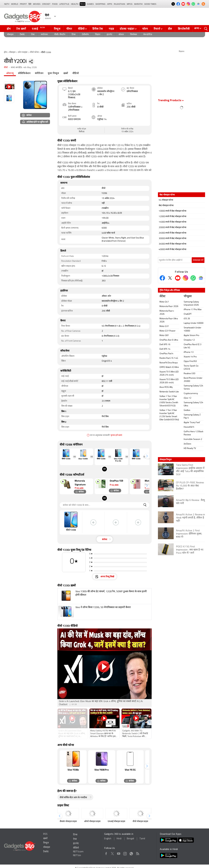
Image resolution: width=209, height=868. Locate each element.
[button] (147, 456)
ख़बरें (66, 73)
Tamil (142, 839)
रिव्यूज (57, 29)
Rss (137, 853)
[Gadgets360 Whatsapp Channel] (193, 278)
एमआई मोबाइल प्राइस (116, 821)
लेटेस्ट (162, 296)
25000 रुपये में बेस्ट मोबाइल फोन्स (172, 233)
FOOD (55, 4)
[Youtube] (178, 278)
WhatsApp (131, 853)
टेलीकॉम (85, 35)
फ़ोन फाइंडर (23, 52)
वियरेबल (133, 35)
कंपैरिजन (39, 73)
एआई (39, 28)
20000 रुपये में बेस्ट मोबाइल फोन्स (172, 228)
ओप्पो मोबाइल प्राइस (92, 821)
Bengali (130, 839)
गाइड (111, 29)
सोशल (121, 35)
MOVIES (37, 4)
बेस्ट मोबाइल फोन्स (166, 206)
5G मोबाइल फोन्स (166, 200)
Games (90, 4)
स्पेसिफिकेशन (24, 73)
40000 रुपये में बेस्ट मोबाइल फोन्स (172, 250)
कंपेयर (27, 115)
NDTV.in (77, 856)
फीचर (69, 29)
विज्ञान (98, 35)
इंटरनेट (109, 35)
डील (170, 29)
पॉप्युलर (188, 296)
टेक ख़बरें (21, 29)
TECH (83, 4)
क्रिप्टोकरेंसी (184, 29)
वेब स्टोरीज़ (148, 35)
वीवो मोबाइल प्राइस (140, 821)
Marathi (138, 4)
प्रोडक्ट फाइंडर (127, 29)
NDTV (7, 4)
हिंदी (30, 4)
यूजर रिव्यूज (53, 73)
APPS (110, 4)
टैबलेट (22, 35)
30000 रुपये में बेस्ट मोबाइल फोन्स (172, 239)
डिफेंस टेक (98, 29)
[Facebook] (162, 278)
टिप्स (74, 35)
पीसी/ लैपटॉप (60, 35)
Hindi (119, 839)
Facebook (106, 853)
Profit (23, 4)
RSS (45, 834)
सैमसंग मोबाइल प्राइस (68, 821)
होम (9, 29)
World (15, 4)
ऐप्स (33, 35)
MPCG (130, 4)
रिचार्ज (157, 29)
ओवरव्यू (10, 73)
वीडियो (81, 29)
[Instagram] (185, 278)
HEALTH (75, 4)
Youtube (119, 853)
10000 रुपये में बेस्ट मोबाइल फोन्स (172, 211)
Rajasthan (120, 4)
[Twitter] (170, 278)
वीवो (6, 68)
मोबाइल (10, 35)
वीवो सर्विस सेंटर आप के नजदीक (73, 798)
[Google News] (201, 278)
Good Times (150, 4)
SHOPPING (100, 4)
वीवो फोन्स (34, 52)
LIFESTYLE (64, 4)
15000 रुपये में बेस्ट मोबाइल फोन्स (172, 222)
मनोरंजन (44, 35)
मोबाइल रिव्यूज (165, 459)
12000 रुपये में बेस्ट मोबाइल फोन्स (172, 217)
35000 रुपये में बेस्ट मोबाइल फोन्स (172, 244)
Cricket (46, 4)
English (108, 839)
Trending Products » (171, 100)
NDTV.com (78, 852)
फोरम (145, 29)
